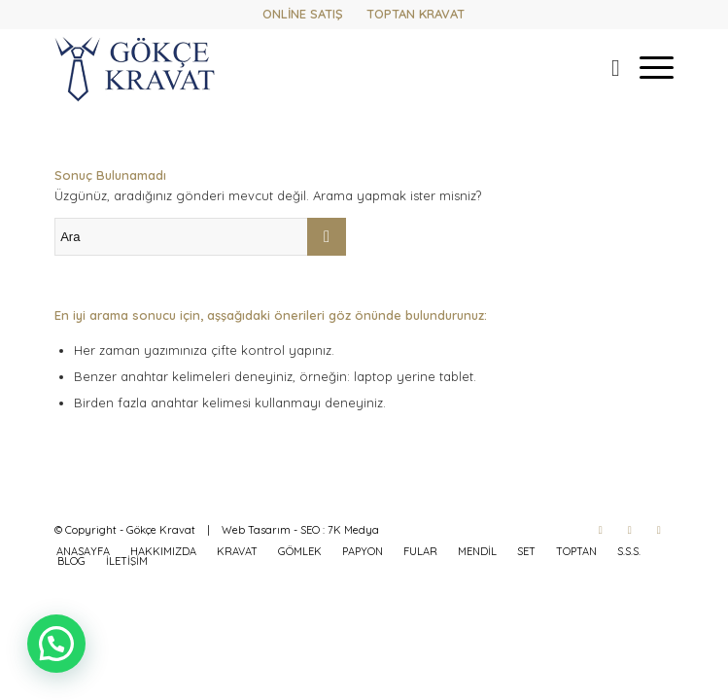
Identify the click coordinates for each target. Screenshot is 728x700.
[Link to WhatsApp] (659, 530)
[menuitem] (606, 67)
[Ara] (606, 67)
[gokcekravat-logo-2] (302, 67)
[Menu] (647, 67)
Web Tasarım (256, 530)
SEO (310, 530)
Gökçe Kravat (161, 530)
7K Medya (353, 530)
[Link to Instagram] (630, 530)
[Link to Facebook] (601, 530)
